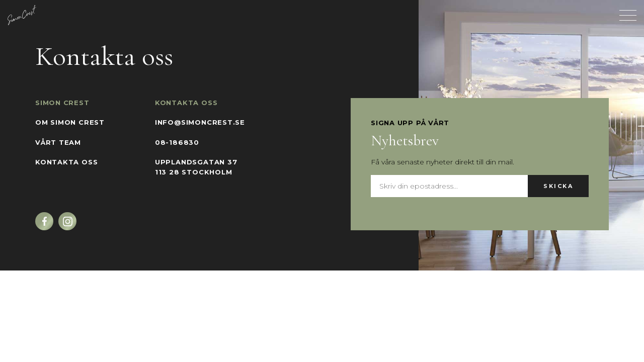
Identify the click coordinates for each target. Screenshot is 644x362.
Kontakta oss (66, 162)
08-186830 (177, 142)
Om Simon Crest (70, 122)
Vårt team (58, 142)
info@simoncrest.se (200, 122)
